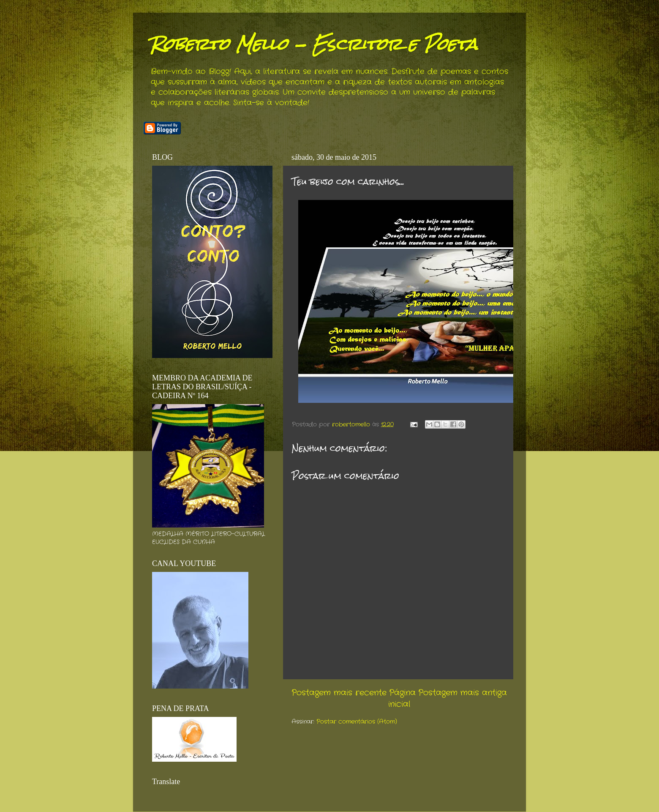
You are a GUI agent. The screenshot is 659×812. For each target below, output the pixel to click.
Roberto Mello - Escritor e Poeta (314, 44)
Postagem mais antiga (463, 693)
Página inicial (402, 699)
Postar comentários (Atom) (357, 722)
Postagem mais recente (339, 693)
